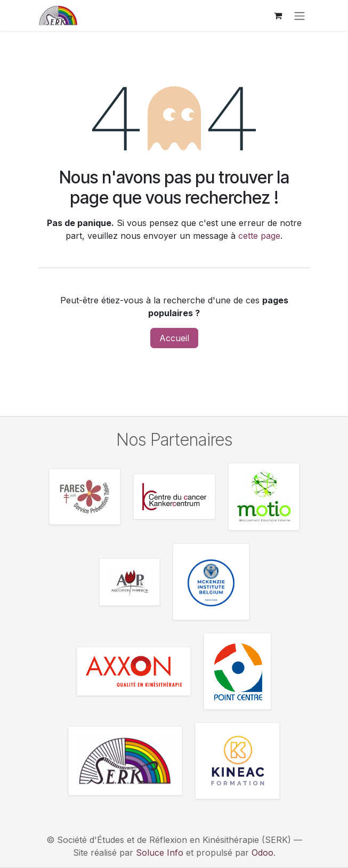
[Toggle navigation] (300, 15)
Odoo (262, 853)
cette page (259, 236)
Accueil (174, 338)
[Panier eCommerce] (278, 15)
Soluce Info (160, 853)
